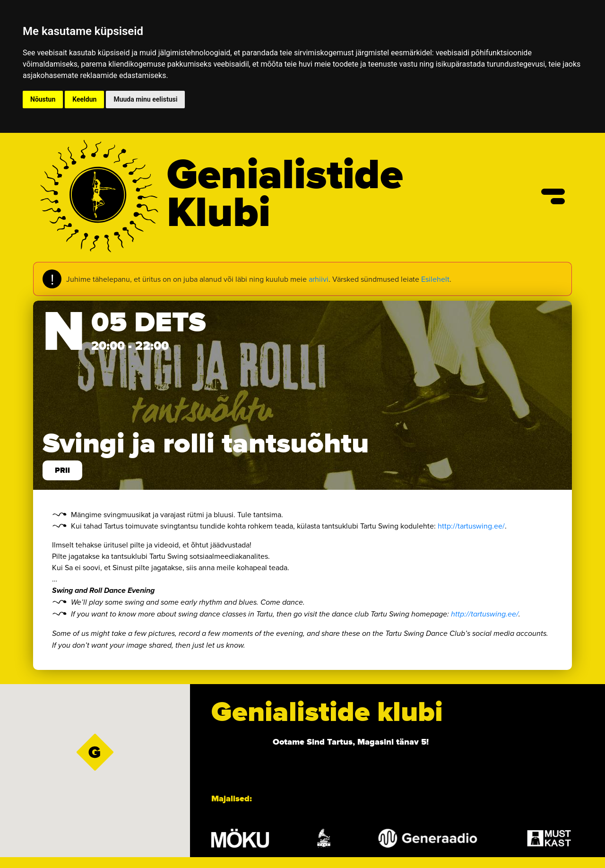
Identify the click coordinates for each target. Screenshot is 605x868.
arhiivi (319, 279)
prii (62, 470)
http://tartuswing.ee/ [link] (471, 526)
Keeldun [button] (84, 99)
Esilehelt (435, 279)
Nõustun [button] (43, 99)
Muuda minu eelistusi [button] (145, 99)
